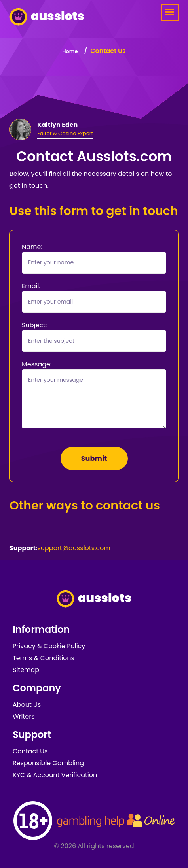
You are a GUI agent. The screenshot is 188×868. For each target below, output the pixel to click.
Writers (24, 716)
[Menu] (170, 12)
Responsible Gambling (48, 763)
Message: (37, 364)
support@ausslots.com (74, 548)
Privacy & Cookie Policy (49, 646)
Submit (94, 459)
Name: (32, 247)
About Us (27, 705)
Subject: (34, 325)
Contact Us (30, 751)
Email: (31, 286)
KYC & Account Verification (55, 775)
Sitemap (26, 670)
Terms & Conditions (44, 658)
